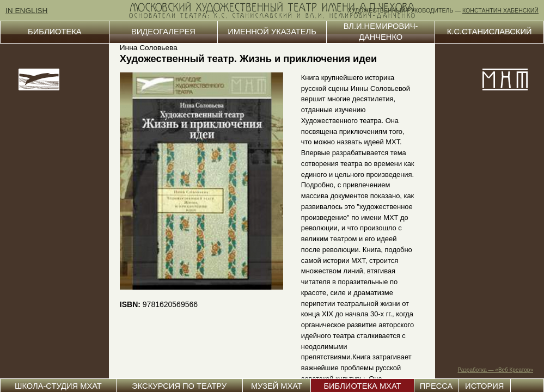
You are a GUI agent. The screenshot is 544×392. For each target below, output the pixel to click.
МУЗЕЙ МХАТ (277, 386)
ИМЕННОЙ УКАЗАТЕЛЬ (272, 32)
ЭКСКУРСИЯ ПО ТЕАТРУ (179, 386)
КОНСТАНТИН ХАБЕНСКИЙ (500, 10)
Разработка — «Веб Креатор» (496, 370)
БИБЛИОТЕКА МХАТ (362, 386)
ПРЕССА (436, 386)
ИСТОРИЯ (484, 386)
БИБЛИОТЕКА (54, 32)
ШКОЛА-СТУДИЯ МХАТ (58, 386)
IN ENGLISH (27, 11)
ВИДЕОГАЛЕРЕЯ (163, 32)
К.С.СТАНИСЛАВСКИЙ (490, 32)
